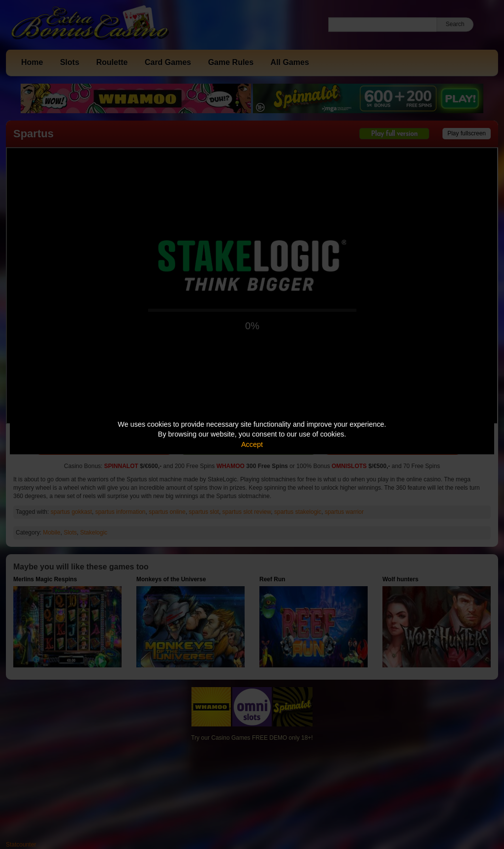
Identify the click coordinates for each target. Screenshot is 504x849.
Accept (252, 444)
